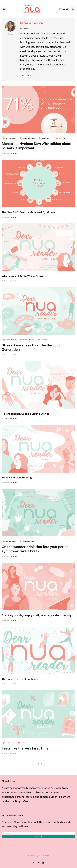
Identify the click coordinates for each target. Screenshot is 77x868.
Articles (26, 75)
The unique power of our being (20, 679)
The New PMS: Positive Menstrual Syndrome (28, 212)
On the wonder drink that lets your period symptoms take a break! (35, 549)
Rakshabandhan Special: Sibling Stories (25, 414)
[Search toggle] (73, 9)
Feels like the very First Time (25, 748)
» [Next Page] (41, 763)
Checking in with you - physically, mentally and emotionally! (37, 615)
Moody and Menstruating (17, 478)
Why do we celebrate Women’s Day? (23, 276)
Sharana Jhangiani (32, 23)
